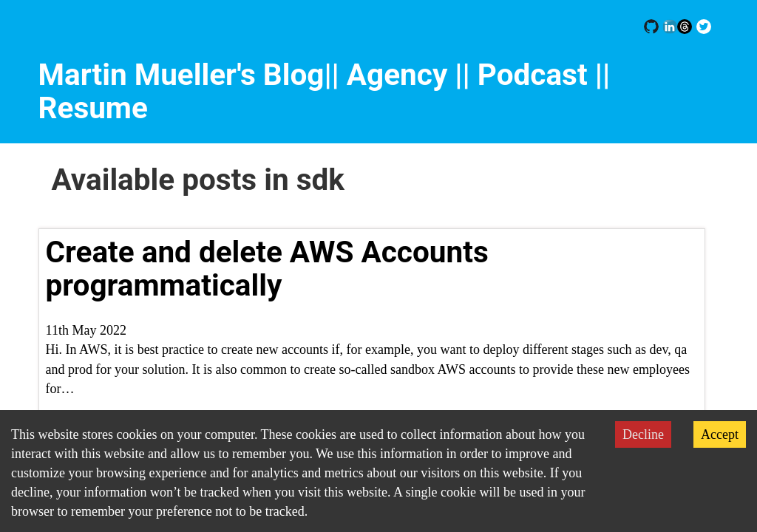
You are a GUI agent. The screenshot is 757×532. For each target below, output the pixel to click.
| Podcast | (533, 75)
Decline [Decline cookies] (643, 434)
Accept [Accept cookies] (720, 434)
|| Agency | (393, 75)
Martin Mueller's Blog (181, 75)
